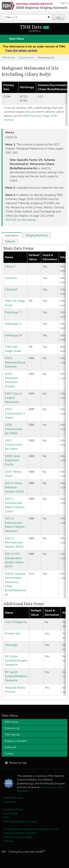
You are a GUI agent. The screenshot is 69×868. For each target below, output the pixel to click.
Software (10, 747)
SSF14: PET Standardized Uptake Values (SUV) (14, 560)
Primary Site (13, 634)
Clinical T (11, 267)
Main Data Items (18, 248)
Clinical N (11, 278)
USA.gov (9, 841)
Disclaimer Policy (13, 809)
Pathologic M (13, 335)
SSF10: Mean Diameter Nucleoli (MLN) (14, 487)
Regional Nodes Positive (15, 690)
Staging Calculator (16, 741)
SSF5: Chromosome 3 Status (15, 413)
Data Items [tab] (12, 236)
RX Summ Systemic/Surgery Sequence (16, 661)
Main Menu (17, 39)
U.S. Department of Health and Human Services (31, 829)
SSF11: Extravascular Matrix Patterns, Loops (15, 505)
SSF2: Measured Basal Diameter (15, 362)
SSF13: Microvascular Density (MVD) (14, 543)
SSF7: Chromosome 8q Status (14, 445)
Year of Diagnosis (16, 622)
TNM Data (34, 27)
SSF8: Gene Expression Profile (13, 460)
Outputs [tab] (10, 241)
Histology (11, 645)
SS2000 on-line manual (21, 220)
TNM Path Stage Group (13, 349)
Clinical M (11, 290)
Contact (9, 754)
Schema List (26, 58)
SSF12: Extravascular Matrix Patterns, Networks (15, 525)
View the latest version (21, 50)
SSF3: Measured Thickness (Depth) (11, 380)
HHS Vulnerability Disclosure (20, 821)
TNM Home (8, 58)
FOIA (6, 817)
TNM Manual (12, 735)
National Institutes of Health (20, 833)
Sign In (64, 3)
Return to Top (18, 763)
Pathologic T (13, 312)
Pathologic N (13, 324)
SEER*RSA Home (13, 798)
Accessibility (11, 813)
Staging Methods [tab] (37, 235)
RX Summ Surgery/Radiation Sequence (16, 676)
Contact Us (10, 802)
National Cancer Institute (18, 837)
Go (58, 17)
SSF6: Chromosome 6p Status (14, 429)
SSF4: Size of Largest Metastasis (13, 398)
